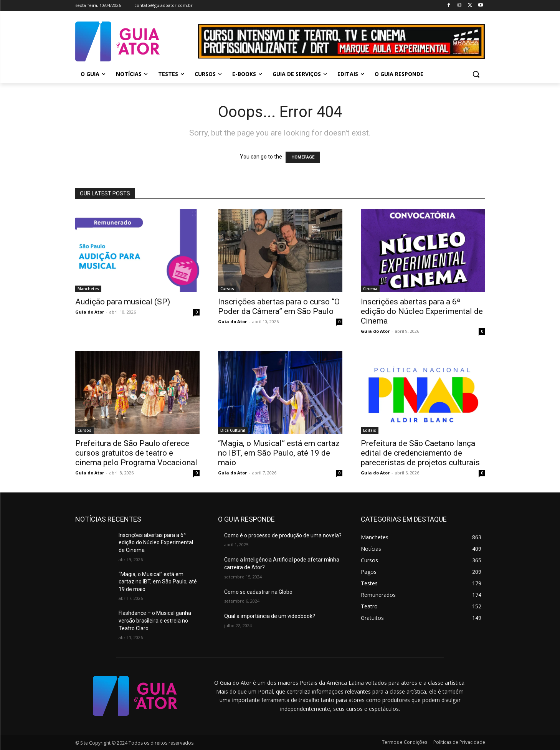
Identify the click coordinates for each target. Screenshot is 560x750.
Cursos (227, 289)
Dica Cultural (233, 430)
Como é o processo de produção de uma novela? (283, 535)
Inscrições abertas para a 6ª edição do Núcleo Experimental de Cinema (422, 311)
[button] (476, 74)
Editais (370, 430)
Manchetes (88, 289)
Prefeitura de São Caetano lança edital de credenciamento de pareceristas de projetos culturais (420, 453)
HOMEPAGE (303, 157)
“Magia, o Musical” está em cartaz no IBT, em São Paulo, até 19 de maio (279, 453)
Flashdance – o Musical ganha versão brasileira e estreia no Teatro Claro (155, 620)
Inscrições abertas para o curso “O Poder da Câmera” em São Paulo (279, 306)
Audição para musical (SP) (123, 302)
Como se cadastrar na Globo (258, 592)
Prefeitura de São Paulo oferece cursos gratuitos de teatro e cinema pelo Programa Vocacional (136, 453)
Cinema (370, 289)
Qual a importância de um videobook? (270, 616)
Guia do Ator (90, 312)
